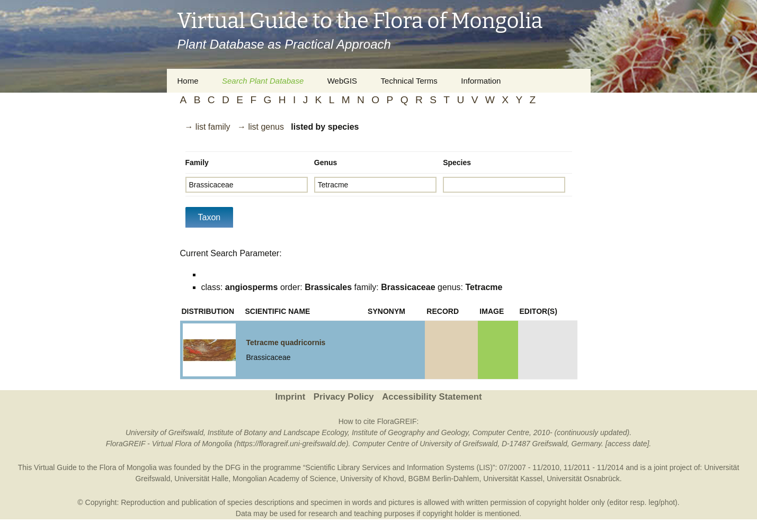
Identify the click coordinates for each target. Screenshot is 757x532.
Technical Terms (409, 81)
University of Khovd (372, 479)
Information (481, 81)
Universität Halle (201, 479)
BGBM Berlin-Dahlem (444, 479)
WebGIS (342, 81)
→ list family (207, 127)
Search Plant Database (263, 81)
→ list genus (261, 127)
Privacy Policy (344, 397)
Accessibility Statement (432, 397)
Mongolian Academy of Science (284, 479)
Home (188, 81)
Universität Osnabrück (583, 479)
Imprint (290, 397)
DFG (233, 467)
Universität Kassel (513, 479)
